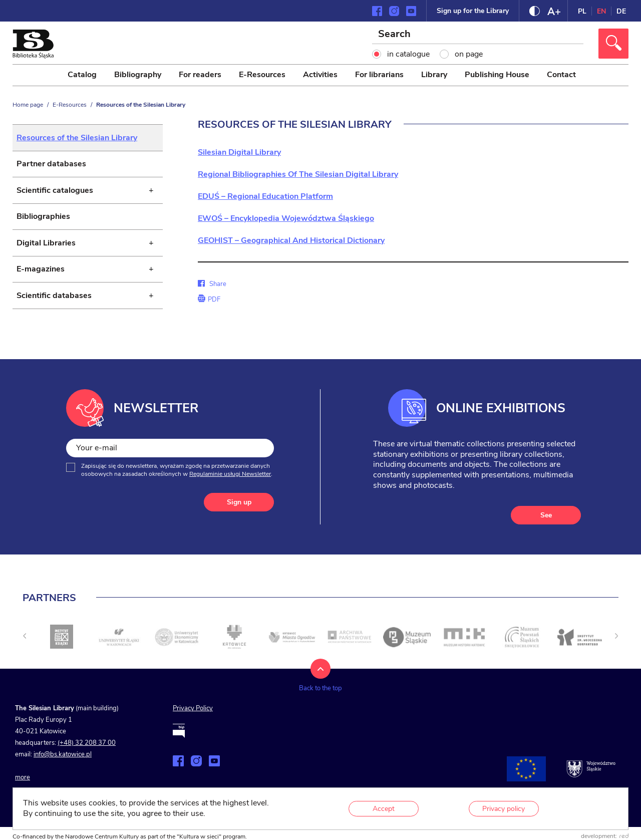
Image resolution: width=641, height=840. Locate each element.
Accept (384, 809)
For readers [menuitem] (200, 75)
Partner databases (51, 166)
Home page (28, 105)
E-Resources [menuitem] (262, 75)
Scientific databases (54, 304)
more (23, 786)
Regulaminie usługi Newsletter (230, 482)
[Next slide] (616, 645)
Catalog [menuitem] (82, 75)
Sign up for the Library (473, 11)
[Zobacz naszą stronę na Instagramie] (394, 11)
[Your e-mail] (170, 457)
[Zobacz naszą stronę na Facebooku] (377, 11)
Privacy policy (504, 809)
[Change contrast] (535, 11)
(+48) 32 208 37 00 (87, 752)
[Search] (478, 35)
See (546, 524)
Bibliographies (43, 221)
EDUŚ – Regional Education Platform (265, 196)
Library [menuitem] (434, 75)
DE (621, 11)
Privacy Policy (193, 717)
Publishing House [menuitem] (497, 75)
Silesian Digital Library (239, 152)
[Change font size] (554, 11)
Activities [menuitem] (320, 75)
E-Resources (70, 105)
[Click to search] (613, 44)
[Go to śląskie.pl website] (591, 777)
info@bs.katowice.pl (63, 763)
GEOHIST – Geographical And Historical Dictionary (291, 240)
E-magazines (41, 276)
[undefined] (25, 645)
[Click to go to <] (62, 646)
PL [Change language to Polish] (582, 11)
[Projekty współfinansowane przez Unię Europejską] (526, 777)
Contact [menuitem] (561, 75)
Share (212, 284)
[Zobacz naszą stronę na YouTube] (411, 11)
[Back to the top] (320, 689)
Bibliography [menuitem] (138, 75)
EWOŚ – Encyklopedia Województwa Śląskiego (286, 218)
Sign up (239, 511)
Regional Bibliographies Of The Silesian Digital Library (298, 174)
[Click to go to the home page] (33, 56)
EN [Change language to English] (601, 11)
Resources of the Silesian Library (77, 138)
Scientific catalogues (55, 193)
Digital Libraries (46, 248)
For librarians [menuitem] (379, 75)
